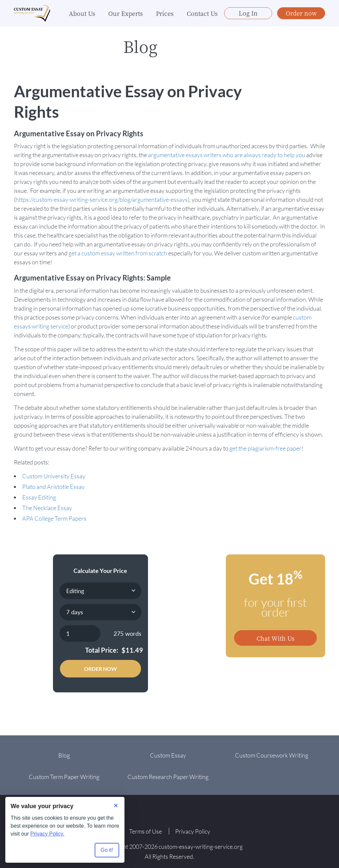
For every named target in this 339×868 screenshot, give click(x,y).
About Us (82, 13)
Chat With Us (275, 638)
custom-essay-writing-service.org (201, 846)
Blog (64, 755)
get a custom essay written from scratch (118, 253)
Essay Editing (39, 497)
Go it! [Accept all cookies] (107, 850)
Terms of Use (145, 831)
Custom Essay (168, 755)
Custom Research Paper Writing (168, 777)
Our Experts (125, 13)
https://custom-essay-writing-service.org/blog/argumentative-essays (102, 199)
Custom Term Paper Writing (64, 777)
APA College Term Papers (54, 518)
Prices (165, 13)
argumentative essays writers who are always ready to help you (227, 155)
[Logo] (32, 13)
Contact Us (202, 13)
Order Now (100, 669)
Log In (248, 13)
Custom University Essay (54, 476)
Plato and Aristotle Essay (53, 487)
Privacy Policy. (48, 834)
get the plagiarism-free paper (266, 448)
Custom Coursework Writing (272, 755)
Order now (301, 13)
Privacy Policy (193, 831)
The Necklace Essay (47, 508)
